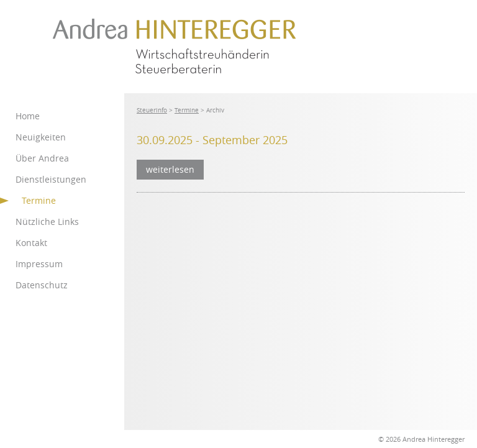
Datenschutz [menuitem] (42, 285)
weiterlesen (170, 169)
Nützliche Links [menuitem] (47, 222)
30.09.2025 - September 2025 (212, 140)
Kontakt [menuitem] (31, 243)
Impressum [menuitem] (39, 264)
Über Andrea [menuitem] (42, 158)
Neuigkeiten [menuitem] (41, 137)
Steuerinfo (152, 110)
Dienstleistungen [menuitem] (51, 179)
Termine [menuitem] (39, 200)
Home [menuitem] (28, 116)
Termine (187, 110)
